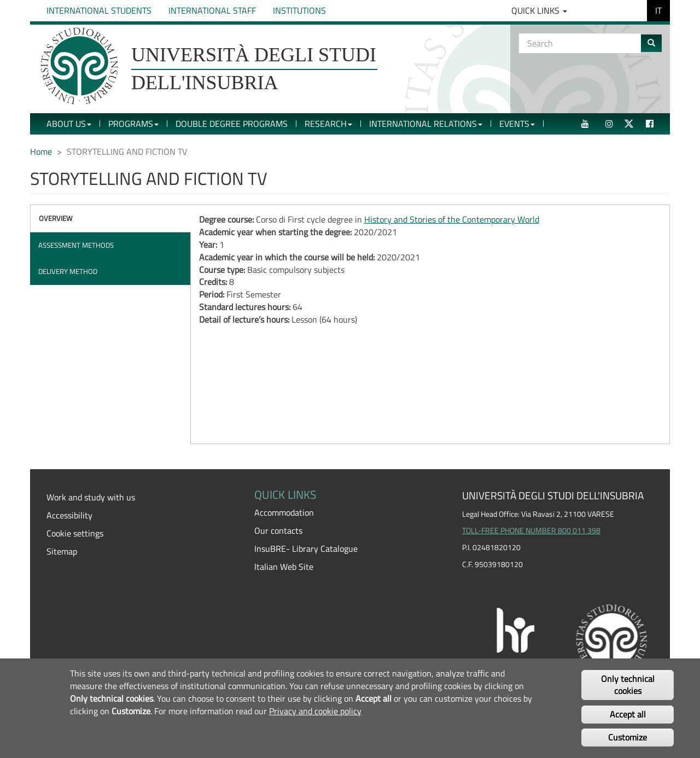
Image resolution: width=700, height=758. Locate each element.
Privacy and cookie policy (315, 711)
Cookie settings (75, 533)
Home (41, 151)
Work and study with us (91, 497)
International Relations (426, 124)
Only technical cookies (628, 685)
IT (658, 10)
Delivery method (68, 271)
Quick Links (539, 10)
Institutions (299, 10)
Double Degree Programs (232, 124)
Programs (133, 124)
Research (328, 124)
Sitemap (62, 551)
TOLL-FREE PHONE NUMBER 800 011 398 (531, 530)
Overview (56, 218)
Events (517, 124)
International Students (99, 10)
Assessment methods (76, 245)
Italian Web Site (284, 567)
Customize (628, 737)
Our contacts (278, 530)
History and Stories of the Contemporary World (452, 219)
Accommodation (284, 512)
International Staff (212, 10)
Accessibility (69, 515)
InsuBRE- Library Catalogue (306, 549)
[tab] (110, 218)
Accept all (628, 714)
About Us (69, 124)
